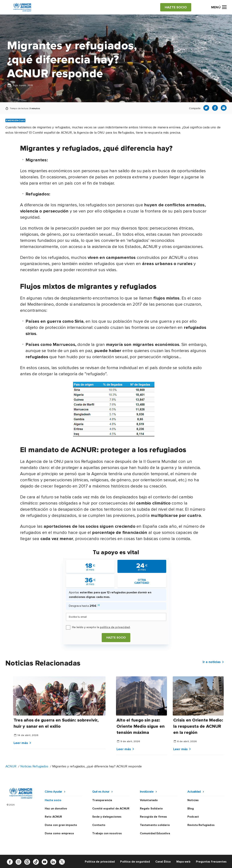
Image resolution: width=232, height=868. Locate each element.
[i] (99, 605)
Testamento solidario (155, 825)
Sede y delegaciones (107, 817)
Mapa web (183, 862)
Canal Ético (163, 862)
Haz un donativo (56, 809)
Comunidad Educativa (155, 833)
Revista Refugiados (201, 825)
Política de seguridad (135, 862)
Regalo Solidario (151, 809)
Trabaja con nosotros (107, 833)
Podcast (193, 817)
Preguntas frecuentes (211, 862)
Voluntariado (149, 800)
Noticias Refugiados (34, 766)
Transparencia (102, 800)
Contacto (99, 825)
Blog (191, 809)
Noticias (193, 800)
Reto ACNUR (53, 817)
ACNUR (11, 766)
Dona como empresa (59, 833)
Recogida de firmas (154, 817)
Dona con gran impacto (61, 825)
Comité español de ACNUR (111, 809)
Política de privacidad (100, 862)
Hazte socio (116, 638)
